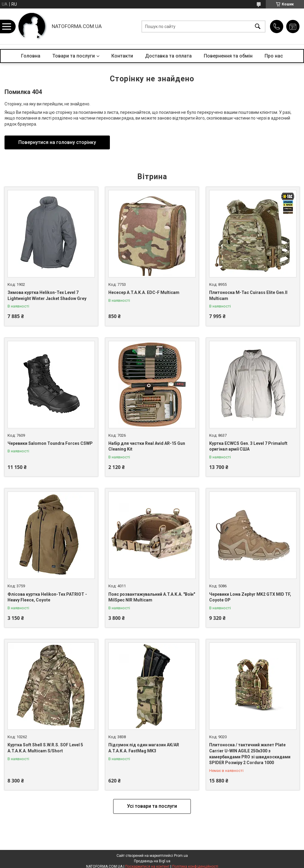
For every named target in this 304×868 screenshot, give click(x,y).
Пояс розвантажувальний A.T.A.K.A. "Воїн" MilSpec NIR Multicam (152, 597)
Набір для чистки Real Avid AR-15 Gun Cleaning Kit (147, 446)
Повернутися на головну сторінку (57, 142)
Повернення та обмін (228, 56)
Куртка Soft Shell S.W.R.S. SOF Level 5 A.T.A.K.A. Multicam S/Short (45, 748)
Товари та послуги (74, 56)
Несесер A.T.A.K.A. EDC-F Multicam (144, 292)
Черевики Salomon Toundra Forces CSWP (50, 443)
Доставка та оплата (168, 56)
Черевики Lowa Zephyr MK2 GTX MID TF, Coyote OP (250, 597)
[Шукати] (258, 26)
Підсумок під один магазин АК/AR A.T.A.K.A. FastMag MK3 (144, 748)
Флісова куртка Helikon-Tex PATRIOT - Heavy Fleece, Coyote (47, 597)
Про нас (274, 56)
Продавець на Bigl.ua (152, 861)
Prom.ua (181, 856)
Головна (31, 56)
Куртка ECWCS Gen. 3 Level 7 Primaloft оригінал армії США (248, 446)
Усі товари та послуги (152, 806)
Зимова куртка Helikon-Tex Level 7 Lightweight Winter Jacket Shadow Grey (47, 295)
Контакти (122, 56)
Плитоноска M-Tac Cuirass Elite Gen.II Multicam (248, 295)
